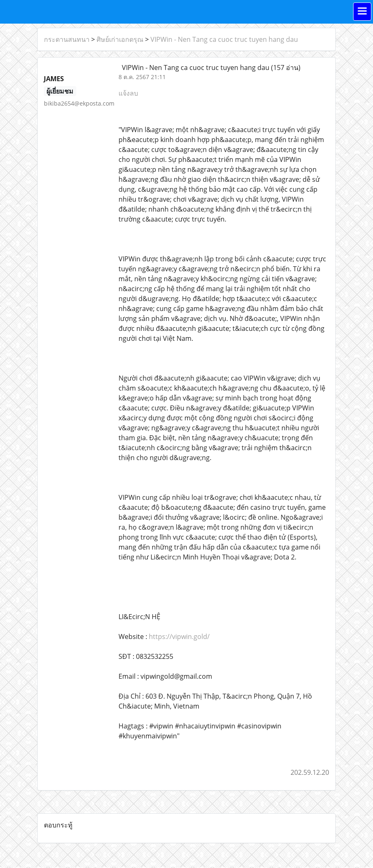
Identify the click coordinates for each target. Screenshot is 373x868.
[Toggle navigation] (362, 12)
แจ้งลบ (128, 93)
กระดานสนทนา (67, 39)
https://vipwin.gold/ (179, 637)
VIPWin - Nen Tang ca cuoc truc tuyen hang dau (224, 39)
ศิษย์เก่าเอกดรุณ (120, 39)
